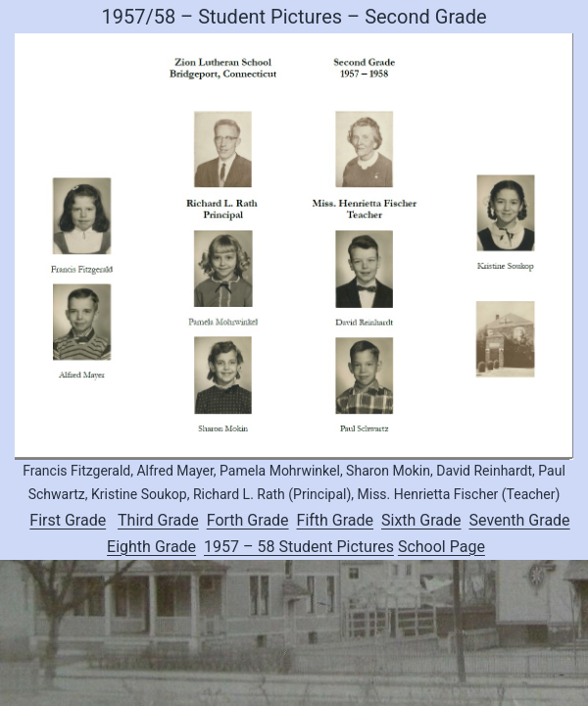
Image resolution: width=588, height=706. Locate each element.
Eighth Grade (151, 547)
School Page (441, 547)
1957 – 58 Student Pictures (299, 547)
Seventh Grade (520, 520)
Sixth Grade (421, 520)
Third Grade (158, 520)
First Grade (68, 520)
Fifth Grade (336, 520)
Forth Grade (248, 520)
